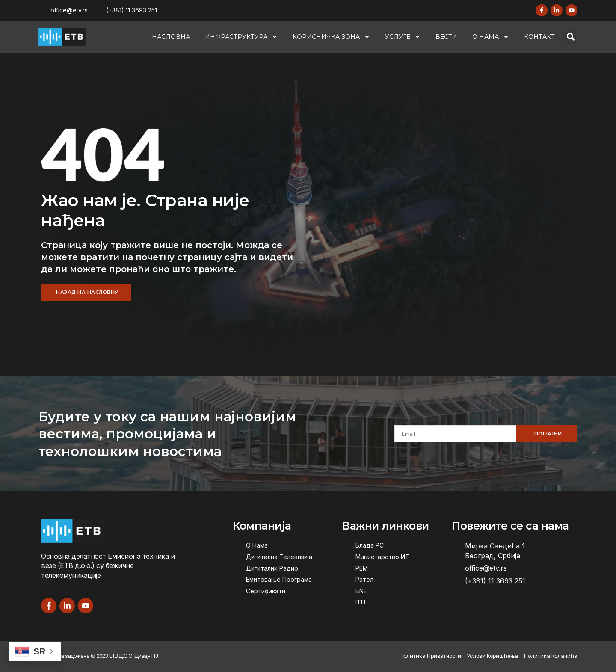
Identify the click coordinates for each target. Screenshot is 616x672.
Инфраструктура (241, 37)
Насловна (171, 37)
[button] (570, 37)
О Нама (491, 37)
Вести (446, 37)
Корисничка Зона (331, 37)
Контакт (539, 37)
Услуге (403, 37)
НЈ (155, 657)
